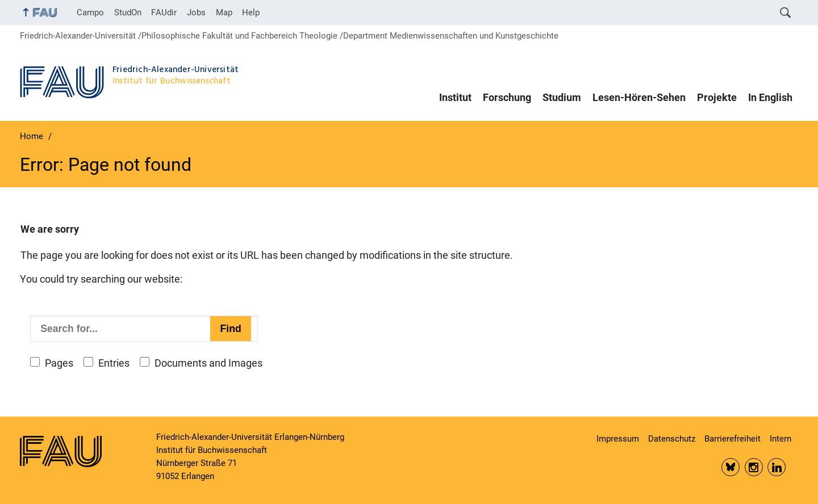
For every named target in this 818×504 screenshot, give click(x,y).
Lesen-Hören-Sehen (639, 98)
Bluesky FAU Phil (731, 467)
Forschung (507, 98)
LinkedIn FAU (777, 467)
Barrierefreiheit (733, 439)
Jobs (196, 12)
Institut (455, 98)
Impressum (618, 439)
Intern (781, 439)
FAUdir (164, 12)
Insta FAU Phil (754, 467)
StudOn (128, 12)
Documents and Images (208, 363)
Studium (562, 98)
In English (770, 98)
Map (224, 12)
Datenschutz (672, 439)
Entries (114, 363)
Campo (90, 12)
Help (251, 12)
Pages (59, 363)
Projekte (717, 98)
